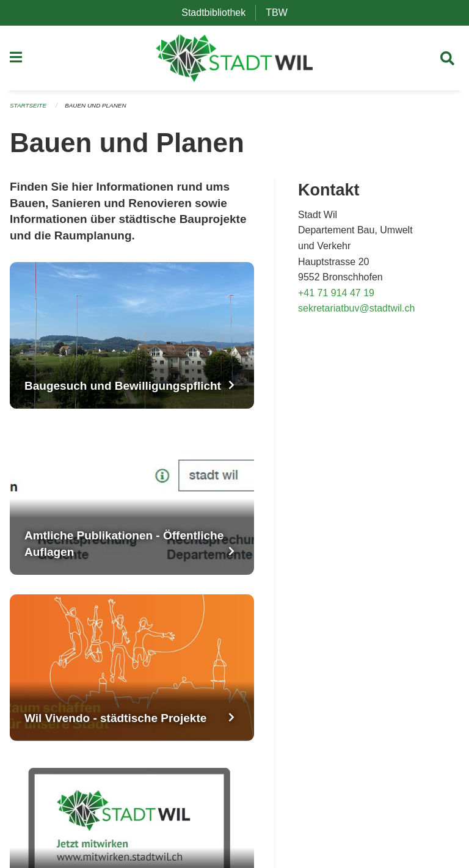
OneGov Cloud (198, 811)
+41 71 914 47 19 (336, 298)
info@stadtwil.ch (45, 724)
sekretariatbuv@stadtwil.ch (356, 314)
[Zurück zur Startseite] (235, 61)
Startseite (30, 111)
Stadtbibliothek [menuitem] (218, 13)
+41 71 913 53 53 (48, 709)
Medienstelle (357, 763)
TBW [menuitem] (282, 13)
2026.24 (256, 811)
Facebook (351, 665)
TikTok (344, 724)
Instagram (352, 680)
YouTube (349, 694)
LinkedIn (348, 709)
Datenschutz (193, 826)
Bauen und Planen (103, 111)
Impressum (353, 782)
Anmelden (251, 826)
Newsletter (352, 743)
